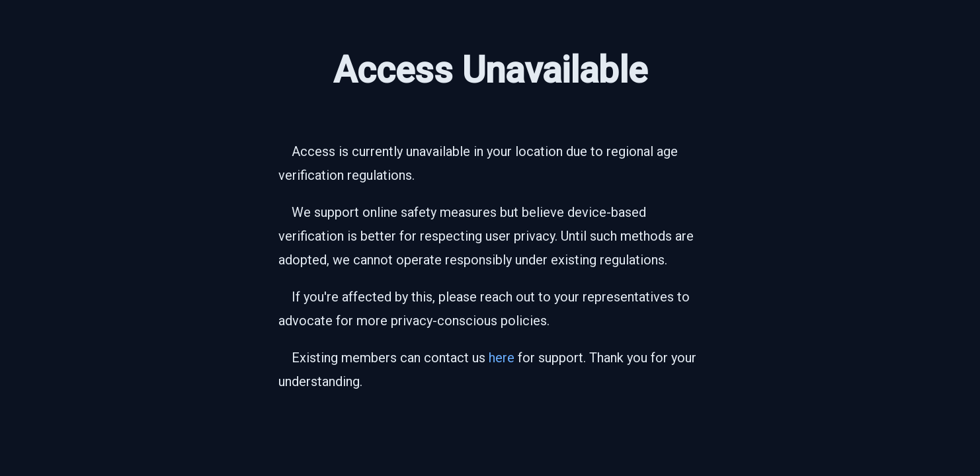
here (502, 358)
